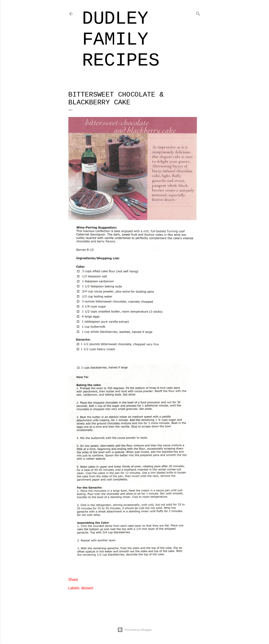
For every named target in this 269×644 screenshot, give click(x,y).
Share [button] (73, 580)
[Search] (198, 13)
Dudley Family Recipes (121, 40)
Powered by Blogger (135, 630)
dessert (87, 588)
